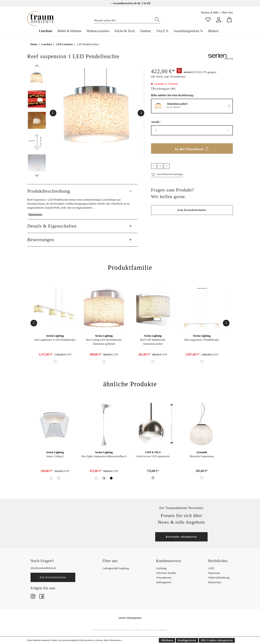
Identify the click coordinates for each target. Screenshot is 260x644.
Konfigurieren (187, 640)
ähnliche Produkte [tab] (130, 384)
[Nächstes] (141, 113)
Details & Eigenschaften (52, 226)
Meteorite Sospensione (202, 456)
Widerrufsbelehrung (219, 578)
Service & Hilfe (210, 13)
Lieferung (161, 568)
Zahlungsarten (164, 582)
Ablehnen (167, 640)
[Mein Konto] (219, 19)
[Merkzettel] (208, 19)
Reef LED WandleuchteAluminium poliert (153, 342)
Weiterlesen (35, 214)
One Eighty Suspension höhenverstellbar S (104, 456)
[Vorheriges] (53, 113)
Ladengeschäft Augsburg (116, 568)
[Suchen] (157, 19)
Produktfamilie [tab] (130, 267)
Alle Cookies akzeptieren (217, 640)
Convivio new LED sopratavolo (153, 456)
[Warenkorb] (229, 19)
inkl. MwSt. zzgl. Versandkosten (168, 77)
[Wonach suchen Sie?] (124, 20)
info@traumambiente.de (43, 568)
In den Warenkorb (192, 148)
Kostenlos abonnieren (181, 537)
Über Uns (227, 13)
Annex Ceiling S (55, 456)
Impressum (214, 573)
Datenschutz (215, 582)
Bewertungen (41, 240)
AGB (211, 568)
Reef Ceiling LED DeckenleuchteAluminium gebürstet (104, 342)
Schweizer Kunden (166, 573)
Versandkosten (164, 578)
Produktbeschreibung (49, 191)
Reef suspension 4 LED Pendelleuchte (55, 340)
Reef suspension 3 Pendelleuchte (202, 340)
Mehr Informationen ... (114, 640)
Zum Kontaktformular (192, 210)
